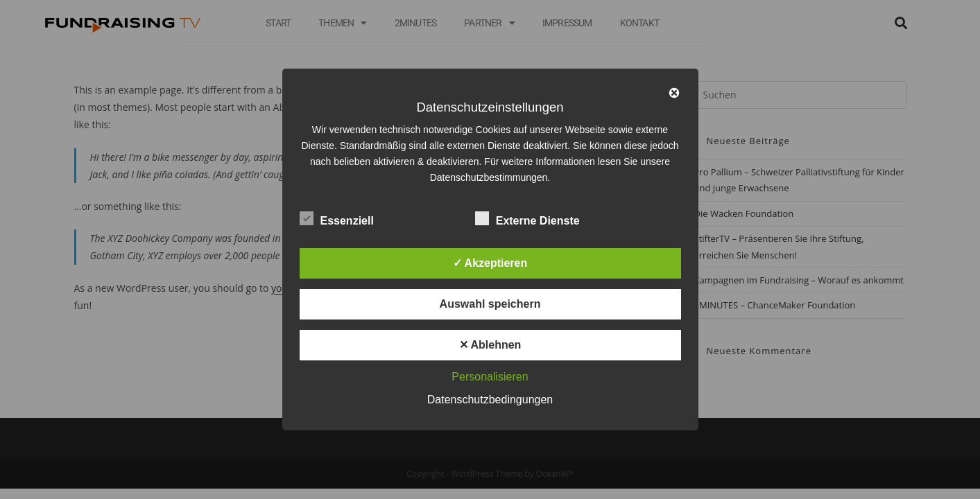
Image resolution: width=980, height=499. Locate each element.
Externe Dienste (527, 218)
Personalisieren (490, 377)
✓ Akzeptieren (490, 263)
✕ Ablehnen (490, 345)
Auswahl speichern (490, 304)
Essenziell (337, 218)
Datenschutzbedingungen (490, 400)
